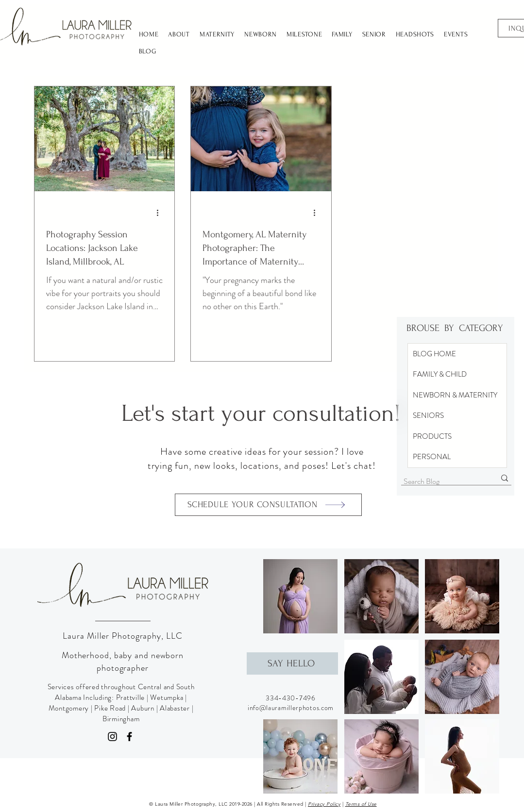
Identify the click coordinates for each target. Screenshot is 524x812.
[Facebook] (129, 737)
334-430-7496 (290, 698)
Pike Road (110, 708)
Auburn (143, 708)
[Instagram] (112, 737)
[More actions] (161, 213)
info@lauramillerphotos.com (291, 708)
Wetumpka (167, 697)
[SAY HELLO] (292, 663)
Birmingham (121, 719)
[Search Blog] (442, 481)
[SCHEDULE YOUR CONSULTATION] (268, 505)
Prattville (131, 697)
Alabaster (175, 708)
